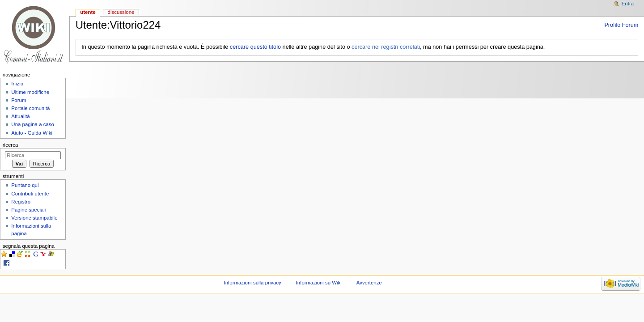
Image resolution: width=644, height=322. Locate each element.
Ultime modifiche (30, 92)
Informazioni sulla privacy (253, 283)
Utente (88, 12)
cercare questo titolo (255, 47)
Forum (19, 100)
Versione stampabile (34, 218)
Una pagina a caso (33, 124)
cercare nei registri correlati (386, 47)
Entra (628, 4)
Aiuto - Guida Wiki (32, 133)
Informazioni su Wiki (319, 283)
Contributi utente (30, 194)
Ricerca (11, 145)
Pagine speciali (28, 210)
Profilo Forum (621, 25)
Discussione (121, 12)
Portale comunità (30, 108)
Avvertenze (369, 283)
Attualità (20, 116)
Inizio (17, 84)
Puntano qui (25, 185)
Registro (21, 202)
